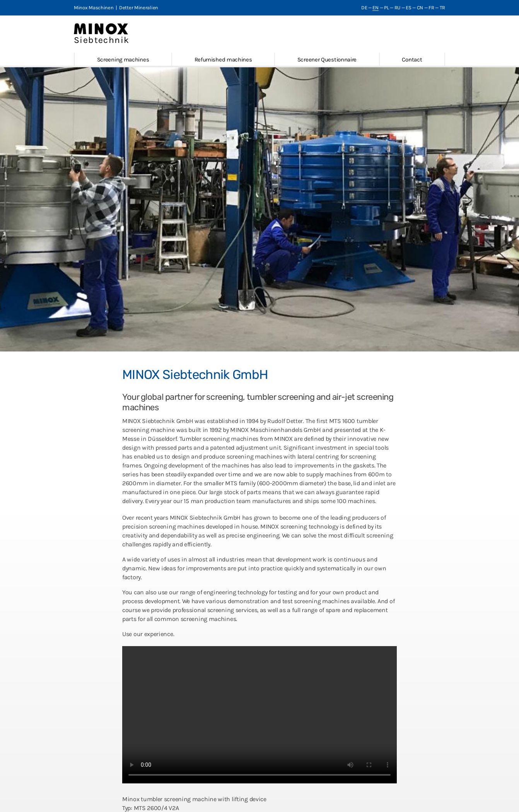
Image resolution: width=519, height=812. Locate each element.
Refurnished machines (223, 60)
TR (442, 8)
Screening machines (123, 60)
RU (397, 8)
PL (386, 8)
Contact (412, 60)
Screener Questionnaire (327, 60)
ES (408, 8)
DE (364, 8)
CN (420, 8)
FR (431, 8)
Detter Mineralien (139, 8)
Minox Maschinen (94, 8)
